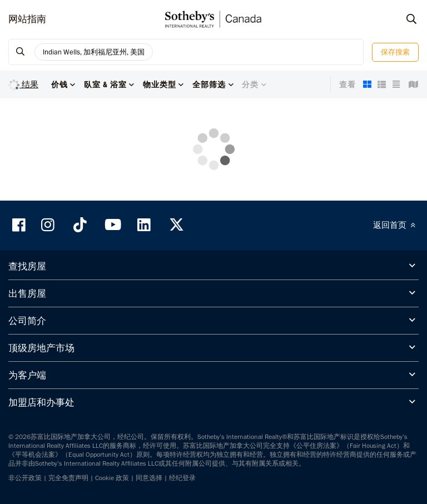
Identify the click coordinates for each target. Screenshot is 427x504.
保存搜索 (395, 52)
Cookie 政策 (112, 478)
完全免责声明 (68, 478)
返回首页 (396, 225)
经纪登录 (182, 478)
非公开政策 (25, 478)
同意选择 (149, 478)
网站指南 (27, 19)
